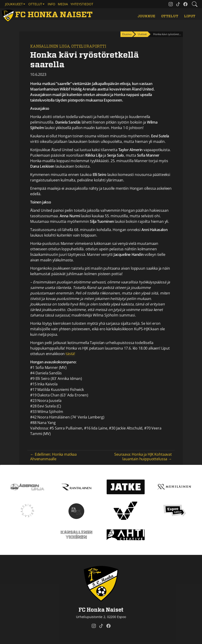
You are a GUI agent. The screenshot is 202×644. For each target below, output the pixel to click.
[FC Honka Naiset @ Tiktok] (178, 4)
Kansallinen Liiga (50, 46)
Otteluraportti (89, 46)
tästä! (70, 354)
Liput (190, 16)
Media (63, 4)
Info (51, 4)
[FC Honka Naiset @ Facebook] (185, 4)
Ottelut (170, 16)
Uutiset (142, 34)
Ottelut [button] (35, 4)
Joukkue (146, 16)
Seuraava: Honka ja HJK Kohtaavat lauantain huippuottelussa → (143, 456)
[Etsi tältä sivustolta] (195, 4)
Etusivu (127, 34)
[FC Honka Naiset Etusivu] (48, 15)
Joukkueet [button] (14, 4)
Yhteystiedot (82, 4)
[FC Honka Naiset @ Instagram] (171, 4)
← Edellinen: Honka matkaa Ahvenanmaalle (53, 456)
